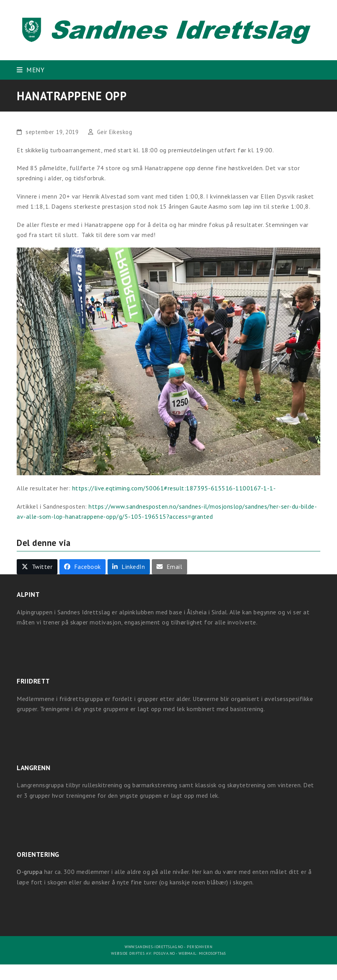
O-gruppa (30, 872)
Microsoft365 (212, 953)
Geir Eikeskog (115, 132)
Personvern (200, 947)
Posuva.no (164, 953)
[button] (30, 70)
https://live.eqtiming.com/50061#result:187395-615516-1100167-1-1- (174, 488)
